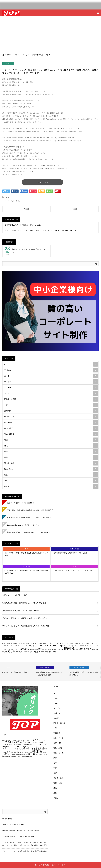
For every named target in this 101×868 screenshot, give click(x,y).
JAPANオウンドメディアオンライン (55, 865)
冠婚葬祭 (51, 411)
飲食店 (8, 63)
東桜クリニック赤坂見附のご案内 (15, 595)
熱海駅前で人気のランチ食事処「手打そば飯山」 (23, 225)
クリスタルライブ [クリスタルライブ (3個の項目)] (56, 643)
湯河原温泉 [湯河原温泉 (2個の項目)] (95, 649)
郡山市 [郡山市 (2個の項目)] (27, 652)
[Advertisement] (50, 34)
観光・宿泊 (51, 469)
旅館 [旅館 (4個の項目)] (81, 649)
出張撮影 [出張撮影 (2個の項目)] (35, 649)
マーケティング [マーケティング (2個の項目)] (19, 749)
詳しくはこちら (42, 182)
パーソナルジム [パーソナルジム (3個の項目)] (30, 646)
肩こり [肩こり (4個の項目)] (12, 651)
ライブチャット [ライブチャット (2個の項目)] (15, 649)
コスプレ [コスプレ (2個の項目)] (66, 643)
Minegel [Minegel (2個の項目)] (15, 643)
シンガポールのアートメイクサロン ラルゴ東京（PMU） (74, 570)
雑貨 (51, 481)
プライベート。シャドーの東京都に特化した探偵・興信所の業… (26, 626)
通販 (51, 475)
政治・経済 (51, 428)
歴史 (51, 446)
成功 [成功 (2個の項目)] (54, 649)
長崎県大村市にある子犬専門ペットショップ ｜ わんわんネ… (30, 518)
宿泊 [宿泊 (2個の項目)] (47, 649)
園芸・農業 (51, 422)
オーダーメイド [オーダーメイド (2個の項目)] (43, 643)
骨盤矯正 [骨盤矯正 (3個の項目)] (37, 652)
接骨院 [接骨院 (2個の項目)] (58, 649)
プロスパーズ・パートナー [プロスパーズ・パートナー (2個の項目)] (88, 646)
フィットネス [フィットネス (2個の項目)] (68, 646)
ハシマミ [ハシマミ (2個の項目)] (11, 646)
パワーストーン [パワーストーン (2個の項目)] (19, 646)
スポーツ (51, 388)
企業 (51, 405)
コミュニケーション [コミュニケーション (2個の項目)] (75, 643)
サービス (51, 382)
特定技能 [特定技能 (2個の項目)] (5, 652)
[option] (17, 672)
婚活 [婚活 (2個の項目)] (44, 649)
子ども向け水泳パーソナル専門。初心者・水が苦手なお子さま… (26, 618)
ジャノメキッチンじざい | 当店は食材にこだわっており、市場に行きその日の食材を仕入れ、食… (41, 230)
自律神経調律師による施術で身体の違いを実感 (70, 553)
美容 (51, 457)
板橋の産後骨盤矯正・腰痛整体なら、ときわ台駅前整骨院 (29, 532)
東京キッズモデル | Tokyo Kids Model (21, 503)
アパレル (51, 370)
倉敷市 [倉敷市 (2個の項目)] (30, 649)
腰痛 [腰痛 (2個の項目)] (17, 652)
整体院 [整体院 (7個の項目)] (69, 648)
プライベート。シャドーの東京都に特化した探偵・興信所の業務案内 (24, 851)
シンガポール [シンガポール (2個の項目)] (85, 643)
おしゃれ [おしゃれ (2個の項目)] (23, 643)
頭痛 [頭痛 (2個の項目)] (31, 652)
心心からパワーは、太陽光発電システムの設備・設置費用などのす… (26, 572)
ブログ (51, 393)
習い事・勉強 (51, 463)
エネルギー (51, 376)
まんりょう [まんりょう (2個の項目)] (29, 643)
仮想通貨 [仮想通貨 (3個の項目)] (24, 649)
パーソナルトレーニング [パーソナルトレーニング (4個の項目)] (50, 645)
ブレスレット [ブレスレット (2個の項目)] (76, 646)
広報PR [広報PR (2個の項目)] (51, 649)
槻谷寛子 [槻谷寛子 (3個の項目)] (87, 649)
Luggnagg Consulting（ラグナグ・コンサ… (23, 525)
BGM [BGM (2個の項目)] (4, 643)
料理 (51, 440)
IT (51, 364)
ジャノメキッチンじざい (13, 201)
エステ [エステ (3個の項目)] (35, 643)
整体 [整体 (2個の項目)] (62, 649)
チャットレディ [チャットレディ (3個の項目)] (9, 744)
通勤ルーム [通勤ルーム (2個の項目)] (22, 652)
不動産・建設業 (51, 399)
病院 (51, 452)
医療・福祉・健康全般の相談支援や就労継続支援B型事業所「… (31, 510)
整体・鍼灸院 (51, 434)
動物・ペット (51, 417)
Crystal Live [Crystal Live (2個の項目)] (9, 643)
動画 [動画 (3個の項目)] (40, 649)
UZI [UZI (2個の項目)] (18, 643)
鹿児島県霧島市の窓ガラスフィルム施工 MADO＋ (21, 611)
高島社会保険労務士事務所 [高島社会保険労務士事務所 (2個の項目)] (49, 652)
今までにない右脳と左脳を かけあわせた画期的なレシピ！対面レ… (26, 554)
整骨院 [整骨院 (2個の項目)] (76, 649)
